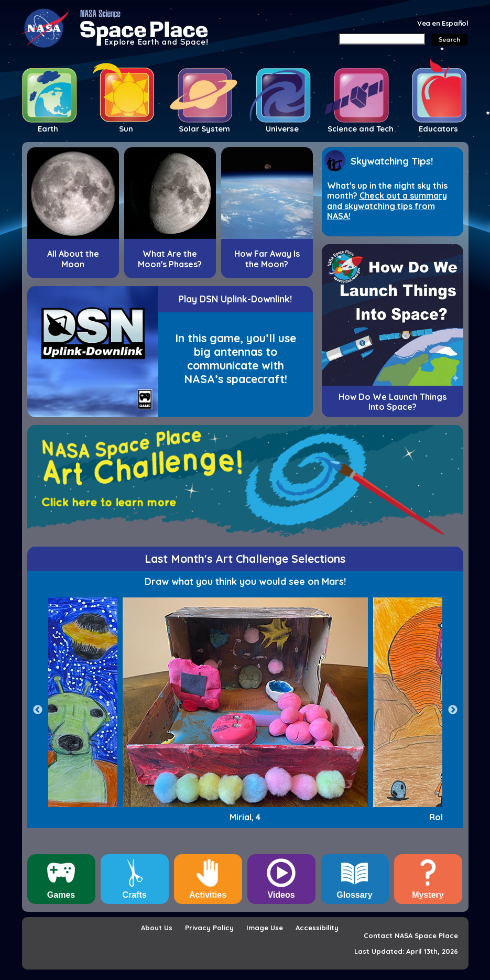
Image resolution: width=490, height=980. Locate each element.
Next (453, 710)
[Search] (382, 39)
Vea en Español (443, 23)
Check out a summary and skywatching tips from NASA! (387, 206)
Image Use (265, 928)
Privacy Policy (209, 928)
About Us (157, 928)
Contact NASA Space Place (411, 935)
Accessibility (317, 928)
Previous (38, 710)
